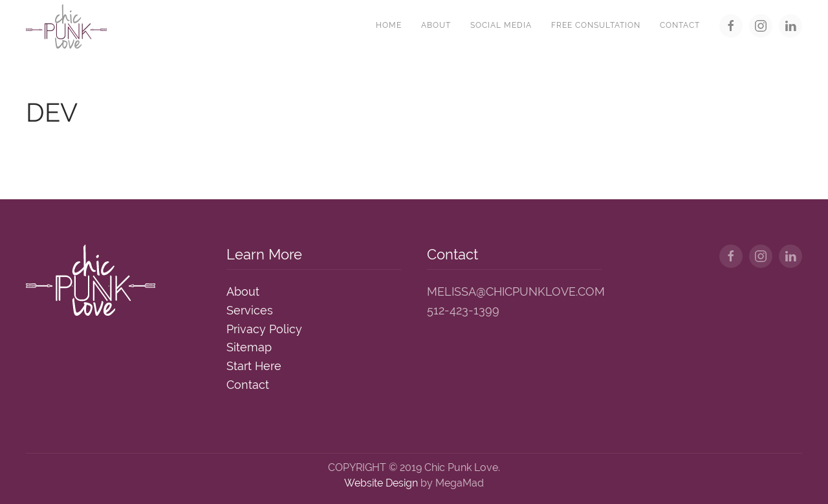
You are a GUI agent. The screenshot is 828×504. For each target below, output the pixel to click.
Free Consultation (596, 25)
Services (250, 310)
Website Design (381, 483)
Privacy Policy (264, 329)
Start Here (254, 366)
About (436, 25)
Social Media (501, 25)
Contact (680, 25)
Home (389, 25)
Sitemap (249, 347)
